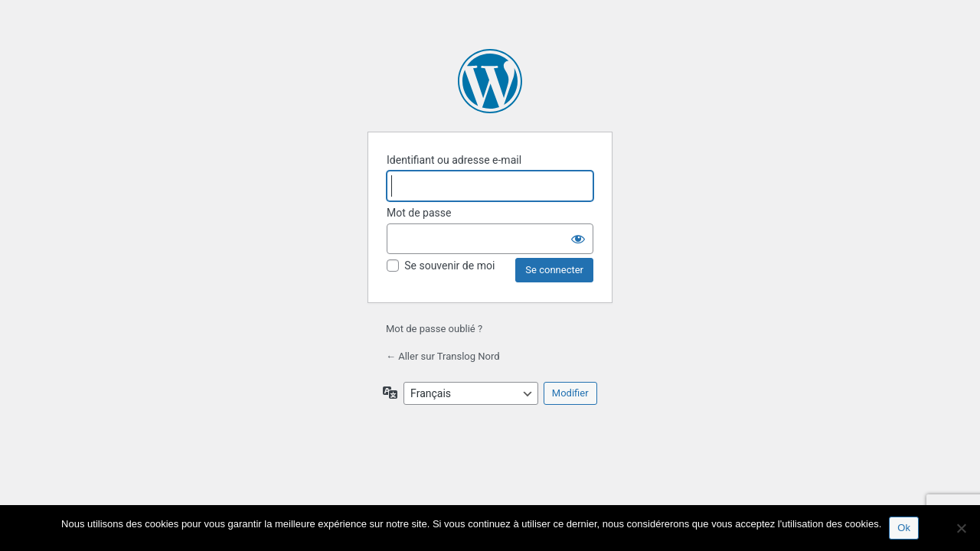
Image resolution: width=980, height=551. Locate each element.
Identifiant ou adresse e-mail (454, 160)
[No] (961, 528)
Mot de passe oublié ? (434, 329)
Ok (904, 528)
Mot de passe (419, 213)
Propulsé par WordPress (490, 81)
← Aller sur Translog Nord (443, 356)
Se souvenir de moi (449, 266)
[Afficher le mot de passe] (578, 239)
